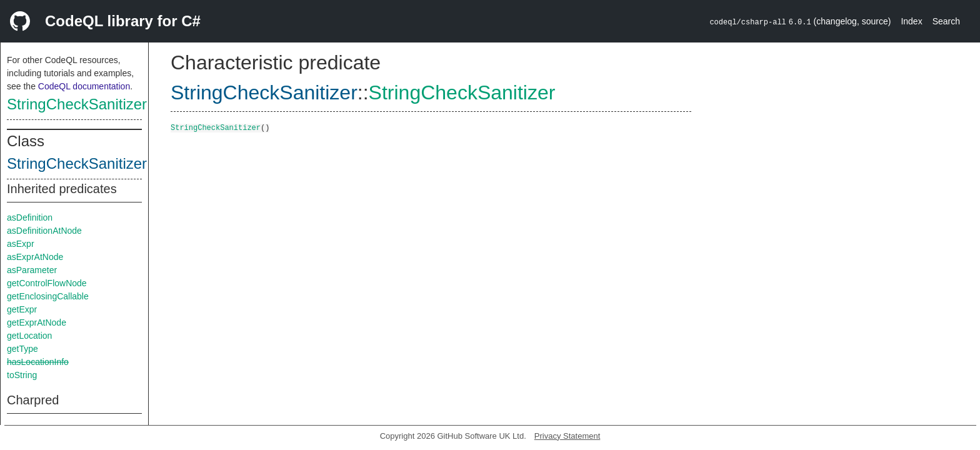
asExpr (21, 244)
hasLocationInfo (38, 362)
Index (911, 21)
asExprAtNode (35, 257)
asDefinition (30, 217)
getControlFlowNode (47, 283)
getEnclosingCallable (48, 296)
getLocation (29, 336)
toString (22, 375)
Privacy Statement (567, 436)
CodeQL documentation (84, 86)
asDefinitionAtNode (44, 231)
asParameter (32, 270)
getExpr (22, 309)
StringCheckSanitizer (77, 104)
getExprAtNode (37, 322)
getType (22, 349)
